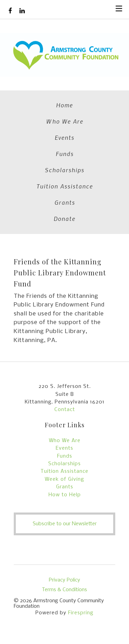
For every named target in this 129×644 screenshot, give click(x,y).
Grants (65, 202)
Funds (65, 154)
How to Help (65, 495)
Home (64, 105)
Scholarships (64, 170)
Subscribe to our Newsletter (65, 524)
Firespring (81, 613)
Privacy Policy (64, 580)
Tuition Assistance (65, 186)
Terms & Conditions (64, 590)
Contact (65, 410)
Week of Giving (64, 479)
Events (64, 137)
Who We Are (65, 121)
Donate (64, 218)
